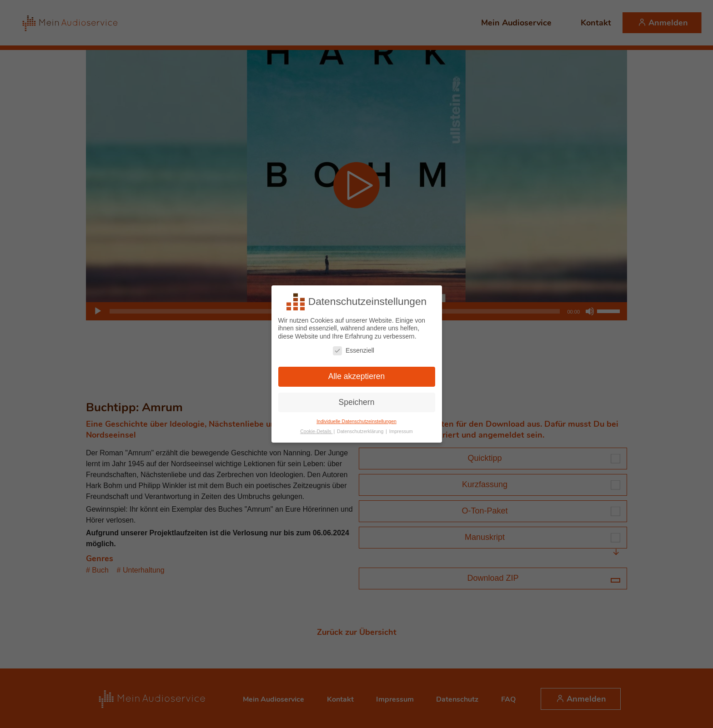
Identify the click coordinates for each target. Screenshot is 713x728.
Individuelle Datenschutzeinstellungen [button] (356, 420)
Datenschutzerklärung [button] (361, 430)
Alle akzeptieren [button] (357, 375)
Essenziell (354, 349)
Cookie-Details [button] (316, 430)
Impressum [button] (401, 430)
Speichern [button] (357, 401)
